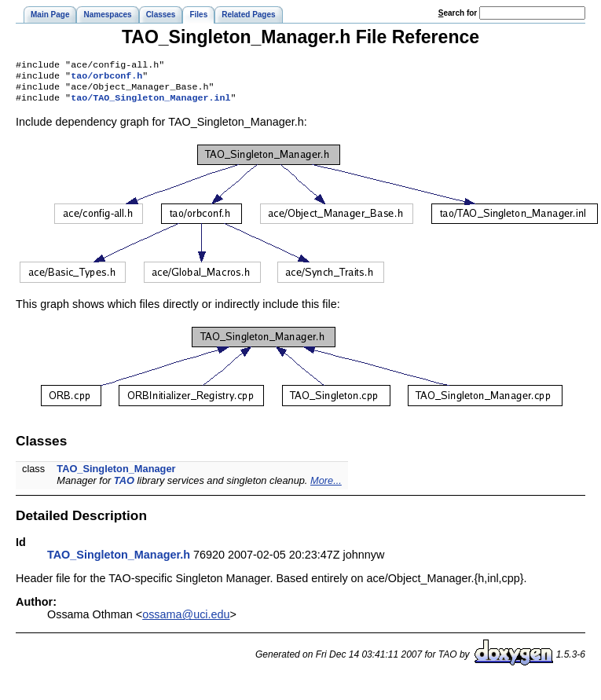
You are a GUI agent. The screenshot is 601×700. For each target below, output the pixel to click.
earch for (458, 13)
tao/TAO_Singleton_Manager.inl (150, 104)
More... (326, 487)
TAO (124, 487)
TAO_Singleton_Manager (116, 475)
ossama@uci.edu (186, 621)
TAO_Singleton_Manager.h (119, 561)
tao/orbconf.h (106, 79)
